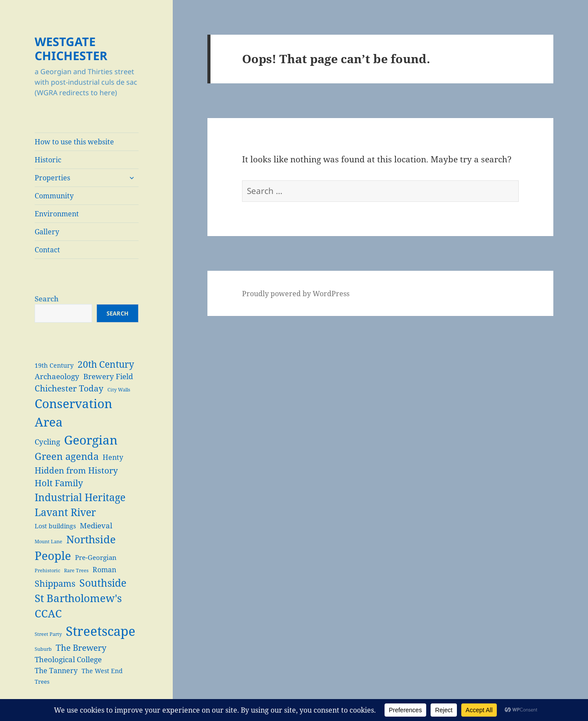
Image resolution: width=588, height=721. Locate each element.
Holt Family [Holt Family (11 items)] (59, 483)
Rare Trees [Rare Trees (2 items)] (76, 570)
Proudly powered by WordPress (296, 294)
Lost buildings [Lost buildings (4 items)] (55, 526)
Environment (57, 214)
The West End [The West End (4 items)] (102, 671)
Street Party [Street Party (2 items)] (48, 634)
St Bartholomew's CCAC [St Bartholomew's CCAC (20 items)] (78, 606)
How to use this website (74, 142)
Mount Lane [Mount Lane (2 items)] (48, 542)
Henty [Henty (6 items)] (113, 457)
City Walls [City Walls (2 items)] (119, 390)
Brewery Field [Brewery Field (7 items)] (108, 376)
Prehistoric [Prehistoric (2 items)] (47, 570)
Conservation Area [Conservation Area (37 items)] (73, 413)
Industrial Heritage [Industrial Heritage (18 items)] (80, 497)
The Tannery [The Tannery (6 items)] (56, 670)
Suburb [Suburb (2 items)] (43, 649)
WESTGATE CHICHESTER (71, 48)
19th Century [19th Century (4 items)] (54, 365)
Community (54, 196)
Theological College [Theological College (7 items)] (68, 659)
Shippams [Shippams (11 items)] (55, 583)
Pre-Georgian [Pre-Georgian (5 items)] (96, 557)
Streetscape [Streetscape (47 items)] (101, 631)
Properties (52, 178)
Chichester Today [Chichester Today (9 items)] (69, 388)
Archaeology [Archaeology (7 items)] (57, 376)
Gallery (47, 232)
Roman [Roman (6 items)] (104, 569)
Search (47, 299)
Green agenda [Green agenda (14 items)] (67, 456)
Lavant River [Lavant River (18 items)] (65, 512)
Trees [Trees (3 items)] (42, 682)
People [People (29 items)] (53, 556)
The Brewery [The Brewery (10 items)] (81, 647)
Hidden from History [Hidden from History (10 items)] (76, 470)
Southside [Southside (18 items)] (103, 583)
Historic (48, 160)
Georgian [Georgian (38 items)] (91, 440)
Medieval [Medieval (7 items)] (96, 526)
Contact (47, 250)
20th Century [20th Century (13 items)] (106, 364)
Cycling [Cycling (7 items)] (47, 442)
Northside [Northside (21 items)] (91, 539)
